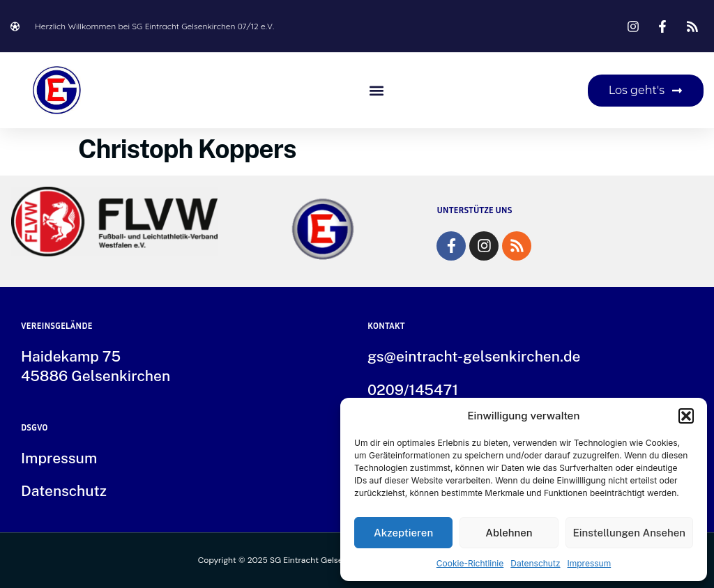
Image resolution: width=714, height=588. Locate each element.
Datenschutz (535, 563)
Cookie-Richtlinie (470, 563)
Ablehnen (509, 533)
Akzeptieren (403, 533)
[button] (686, 416)
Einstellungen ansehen (630, 533)
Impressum (590, 563)
